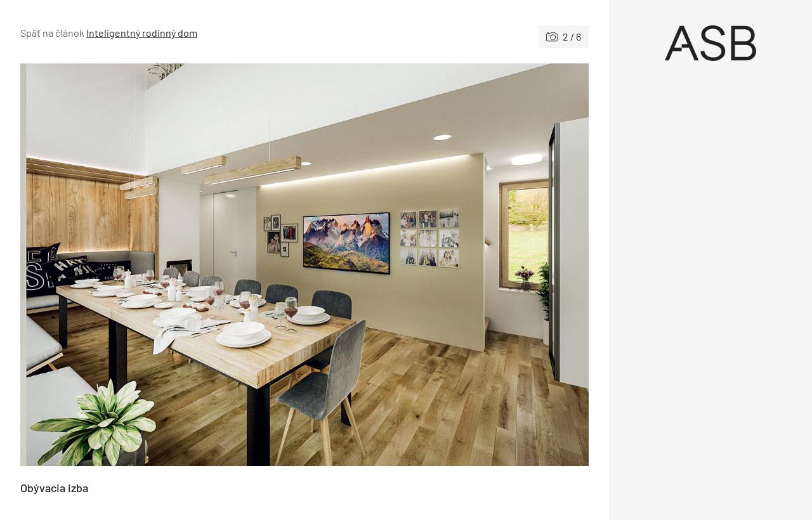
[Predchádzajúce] (162, 265)
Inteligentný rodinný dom (142, 33)
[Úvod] (710, 43)
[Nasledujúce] (447, 265)
